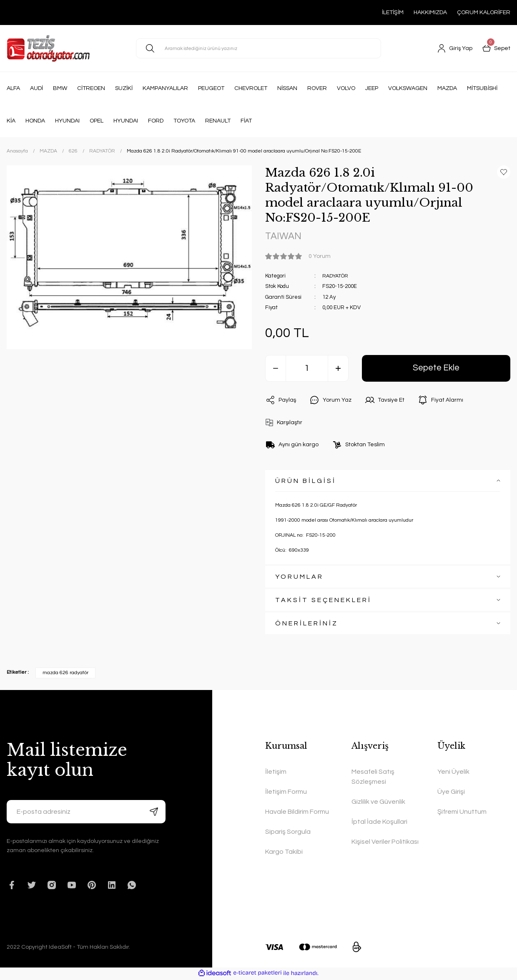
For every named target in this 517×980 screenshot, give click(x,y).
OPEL (97, 121)
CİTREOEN (91, 88)
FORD (156, 121)
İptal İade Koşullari (379, 822)
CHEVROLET (251, 88)
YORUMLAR (299, 577)
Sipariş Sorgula (288, 832)
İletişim (276, 772)
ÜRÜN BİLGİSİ (306, 482)
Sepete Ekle (436, 369)
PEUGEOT (211, 88)
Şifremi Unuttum (462, 812)
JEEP (372, 88)
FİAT (246, 121)
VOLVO (346, 88)
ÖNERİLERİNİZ (307, 624)
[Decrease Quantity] (276, 369)
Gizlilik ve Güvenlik (378, 802)
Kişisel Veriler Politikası (385, 842)
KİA (11, 121)
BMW (60, 88)
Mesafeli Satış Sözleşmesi (373, 777)
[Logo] (48, 48)
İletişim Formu (286, 792)
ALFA (13, 88)
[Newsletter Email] (86, 812)
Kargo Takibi (284, 852)
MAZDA (447, 88)
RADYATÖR (337, 276)
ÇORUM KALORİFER (484, 12)
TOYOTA (184, 121)
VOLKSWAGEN (408, 88)
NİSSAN (287, 88)
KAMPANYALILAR (165, 88)
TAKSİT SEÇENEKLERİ (323, 601)
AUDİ (36, 88)
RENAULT (218, 121)
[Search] (258, 48)
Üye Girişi (451, 792)
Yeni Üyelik (453, 772)
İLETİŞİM (393, 12)
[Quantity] (307, 369)
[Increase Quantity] (338, 369)
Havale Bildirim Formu (297, 812)
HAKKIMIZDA (430, 12)
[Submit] (154, 812)
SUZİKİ (124, 88)
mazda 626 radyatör (65, 674)
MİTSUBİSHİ (482, 88)
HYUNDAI (67, 121)
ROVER (317, 88)
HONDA (35, 121)
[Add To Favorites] (504, 172)
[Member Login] (455, 48)
